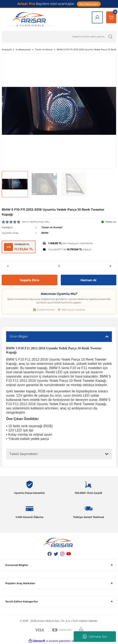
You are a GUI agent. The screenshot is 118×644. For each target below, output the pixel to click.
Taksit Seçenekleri (24, 454)
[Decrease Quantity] (8, 266)
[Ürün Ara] (59, 37)
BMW (45, 233)
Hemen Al (88, 280)
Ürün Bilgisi (19, 336)
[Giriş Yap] (97, 17)
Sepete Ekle (30, 280)
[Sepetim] (111, 17)
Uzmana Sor (95, 637)
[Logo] (30, 19)
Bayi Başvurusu (89, 4)
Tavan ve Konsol (52, 227)
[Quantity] (59, 266)
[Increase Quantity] (110, 266)
